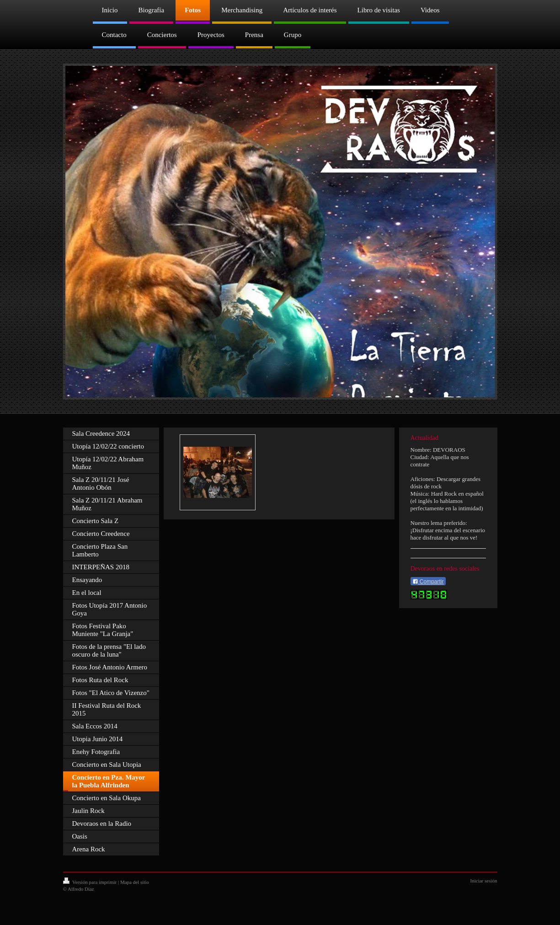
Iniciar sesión (484, 881)
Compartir (428, 582)
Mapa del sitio (135, 882)
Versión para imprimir (91, 882)
